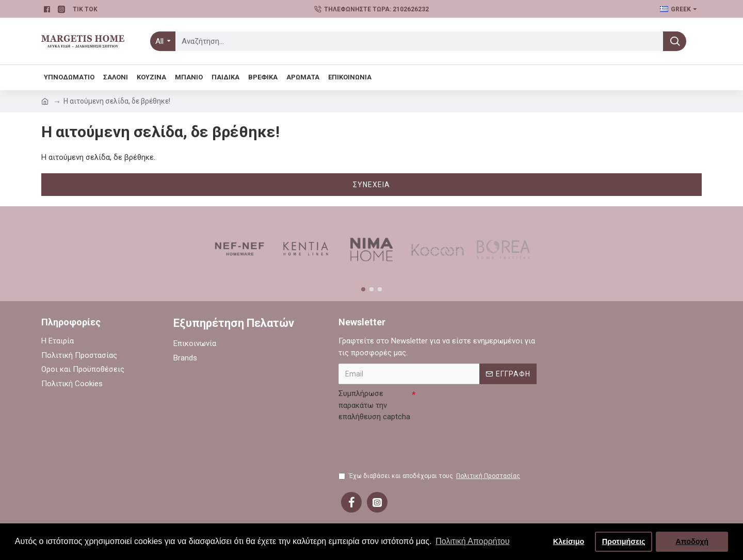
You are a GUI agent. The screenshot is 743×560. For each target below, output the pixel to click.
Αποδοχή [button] (692, 541)
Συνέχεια (372, 185)
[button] (363, 289)
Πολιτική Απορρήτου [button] (472, 541)
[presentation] (417, 446)
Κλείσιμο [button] (569, 541)
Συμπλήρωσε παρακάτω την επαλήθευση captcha (374, 405)
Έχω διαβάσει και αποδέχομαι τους (430, 476)
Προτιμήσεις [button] (624, 541)
